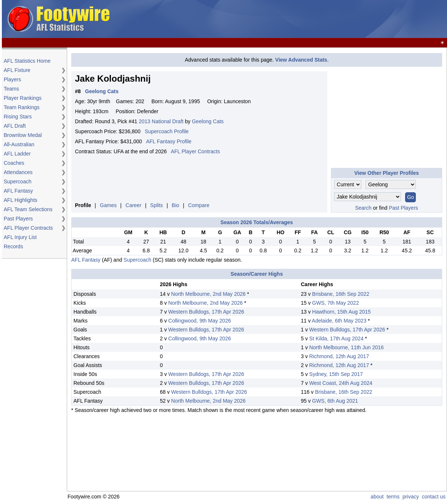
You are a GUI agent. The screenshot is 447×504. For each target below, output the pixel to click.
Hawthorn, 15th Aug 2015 (341, 312)
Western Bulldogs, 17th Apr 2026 (206, 312)
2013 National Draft (161, 121)
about (377, 497)
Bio (175, 205)
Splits (157, 205)
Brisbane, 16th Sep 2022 (341, 294)
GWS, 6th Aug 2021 (335, 401)
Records (13, 246)
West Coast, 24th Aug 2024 (341, 383)
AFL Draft (15, 126)
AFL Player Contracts (28, 228)
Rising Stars (18, 117)
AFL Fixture (17, 70)
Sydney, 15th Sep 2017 (336, 374)
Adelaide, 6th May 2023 (339, 321)
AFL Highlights (21, 200)
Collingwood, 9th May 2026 (200, 321)
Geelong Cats (208, 121)
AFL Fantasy (18, 191)
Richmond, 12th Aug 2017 (339, 356)
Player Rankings (23, 98)
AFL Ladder (17, 154)
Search (363, 208)
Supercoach (18, 181)
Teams (11, 89)
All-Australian (19, 144)
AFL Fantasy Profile (169, 141)
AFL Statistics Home (27, 61)
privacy (411, 497)
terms (393, 497)
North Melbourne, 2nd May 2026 (208, 294)
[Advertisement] (310, 19)
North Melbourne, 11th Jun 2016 (347, 347)
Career (133, 205)
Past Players (18, 219)
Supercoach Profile (167, 131)
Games (108, 205)
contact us (434, 497)
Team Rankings (22, 107)
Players (12, 79)
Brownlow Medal (23, 135)
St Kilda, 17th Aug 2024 (336, 338)
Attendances (18, 172)
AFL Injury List (20, 237)
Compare (199, 205)
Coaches (14, 163)
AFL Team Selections (28, 209)
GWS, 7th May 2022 (335, 303)
